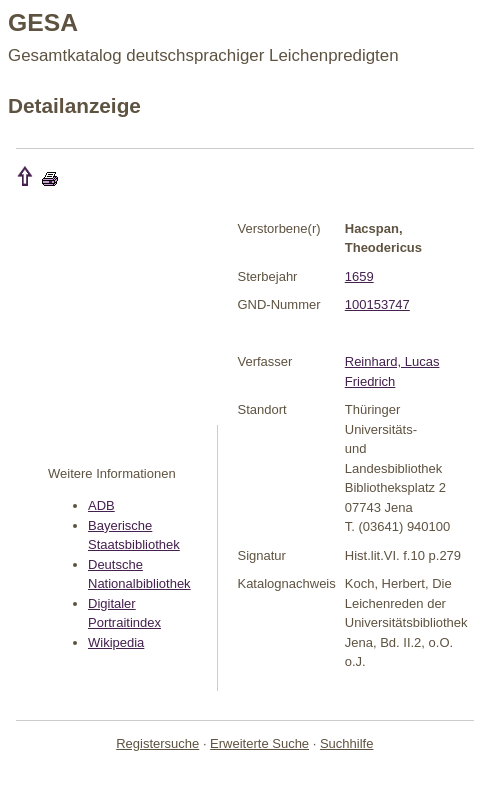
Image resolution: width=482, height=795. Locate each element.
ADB (101, 505)
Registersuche (157, 743)
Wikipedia (116, 642)
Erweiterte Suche (259, 743)
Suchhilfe (346, 743)
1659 (359, 276)
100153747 (377, 304)
